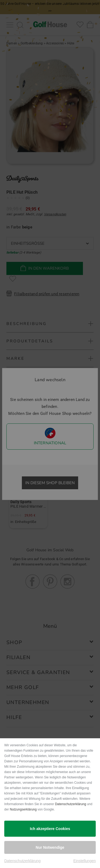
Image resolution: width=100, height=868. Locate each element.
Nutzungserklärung (23, 809)
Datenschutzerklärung (71, 804)
